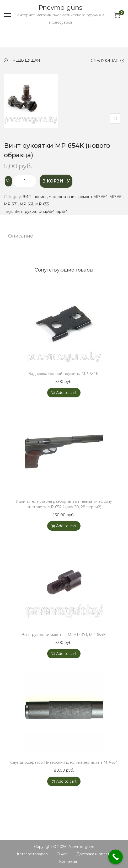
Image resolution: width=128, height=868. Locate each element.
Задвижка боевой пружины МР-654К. (64, 374)
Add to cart (64, 393)
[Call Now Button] (116, 857)
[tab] (64, 236)
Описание (21, 236)
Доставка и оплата (94, 854)
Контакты (68, 861)
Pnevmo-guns (60, 8)
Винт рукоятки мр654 (34, 211)
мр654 (62, 211)
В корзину (56, 181)
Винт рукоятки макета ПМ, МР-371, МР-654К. (64, 635)
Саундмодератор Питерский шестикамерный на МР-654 (64, 762)
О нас (62, 854)
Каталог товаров (32, 854)
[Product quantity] (25, 181)
